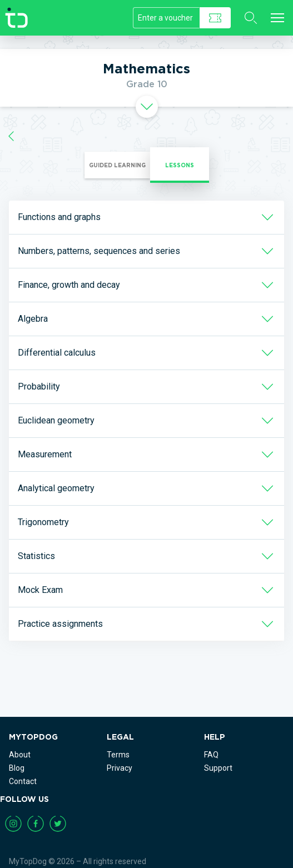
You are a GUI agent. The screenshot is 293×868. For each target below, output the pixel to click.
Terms (118, 755)
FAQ (211, 755)
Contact (23, 781)
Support (218, 768)
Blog (17, 768)
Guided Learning (117, 165)
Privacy (120, 768)
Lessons (180, 165)
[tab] (146, 107)
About (20, 755)
